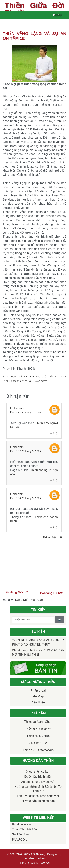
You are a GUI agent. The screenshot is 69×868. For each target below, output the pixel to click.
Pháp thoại (38, 691)
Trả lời (54, 433)
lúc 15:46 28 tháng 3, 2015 (26, 498)
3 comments (41, 381)
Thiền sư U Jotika (38, 736)
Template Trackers (35, 858)
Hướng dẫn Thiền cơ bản (38, 801)
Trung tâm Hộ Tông (25, 829)
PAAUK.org (20, 840)
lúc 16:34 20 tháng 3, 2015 (26, 413)
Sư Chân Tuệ (38, 743)
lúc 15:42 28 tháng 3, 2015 (26, 451)
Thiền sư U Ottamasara (38, 750)
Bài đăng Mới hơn (17, 592)
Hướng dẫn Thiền (45, 377)
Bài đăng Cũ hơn (52, 593)
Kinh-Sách (60, 377)
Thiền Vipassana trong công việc (38, 796)
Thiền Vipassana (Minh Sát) (17, 381)
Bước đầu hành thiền (38, 777)
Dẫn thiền (38, 702)
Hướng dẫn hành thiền (23, 377)
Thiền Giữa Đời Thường (34, 9)
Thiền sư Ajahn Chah (38, 722)
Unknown (17, 408)
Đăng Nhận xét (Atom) (30, 600)
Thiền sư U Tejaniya (38, 729)
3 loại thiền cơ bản (38, 772)
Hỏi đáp (38, 696)
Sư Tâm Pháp (21, 834)
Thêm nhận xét (52, 537)
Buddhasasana (22, 824)
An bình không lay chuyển (38, 782)
